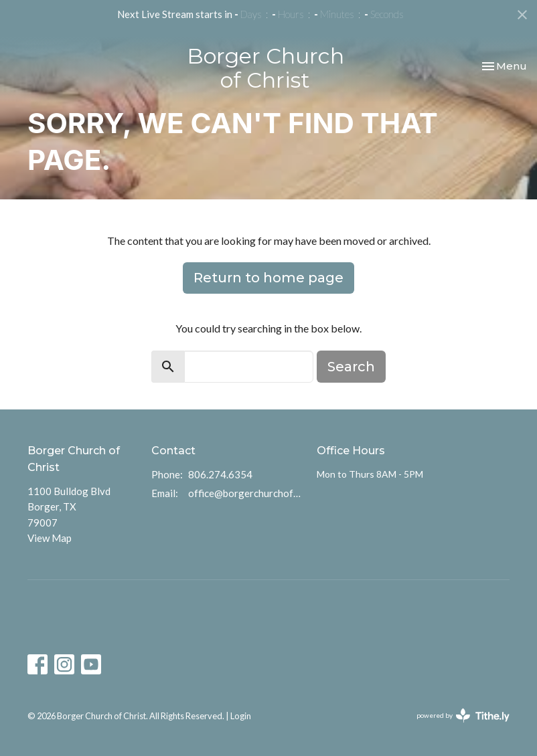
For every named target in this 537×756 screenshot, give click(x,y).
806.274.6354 (220, 474)
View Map (50, 538)
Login (241, 716)
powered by (463, 716)
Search (351, 367)
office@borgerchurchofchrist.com (246, 493)
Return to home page (268, 278)
